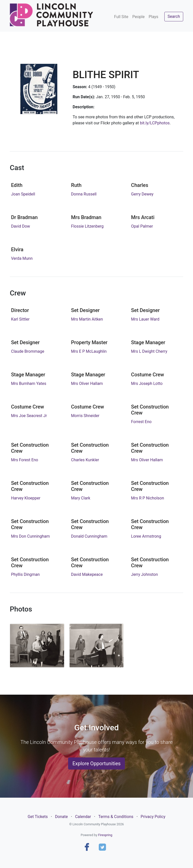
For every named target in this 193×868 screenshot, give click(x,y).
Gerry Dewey (142, 194)
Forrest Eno (141, 422)
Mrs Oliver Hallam (87, 384)
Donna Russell (84, 194)
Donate (61, 817)
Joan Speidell (23, 194)
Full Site (121, 17)
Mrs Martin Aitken (87, 319)
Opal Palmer (142, 226)
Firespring (105, 835)
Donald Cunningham (89, 536)
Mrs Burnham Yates (29, 384)
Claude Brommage (28, 351)
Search (174, 16)
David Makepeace (87, 574)
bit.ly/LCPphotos (155, 123)
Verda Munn (22, 258)
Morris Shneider (85, 416)
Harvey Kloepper (26, 498)
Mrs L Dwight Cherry (149, 351)
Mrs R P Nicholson (148, 498)
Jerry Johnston (145, 574)
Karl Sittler (20, 319)
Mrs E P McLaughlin (89, 351)
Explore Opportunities (96, 763)
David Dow (20, 226)
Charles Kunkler (85, 460)
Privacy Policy (153, 817)
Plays (153, 17)
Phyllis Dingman (25, 574)
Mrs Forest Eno (25, 460)
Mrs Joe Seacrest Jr (29, 416)
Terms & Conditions (116, 817)
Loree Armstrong (146, 536)
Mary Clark (81, 498)
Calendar (83, 817)
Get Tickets (38, 817)
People (138, 17)
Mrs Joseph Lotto (147, 384)
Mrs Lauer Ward (145, 319)
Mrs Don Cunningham (30, 536)
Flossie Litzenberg (87, 226)
